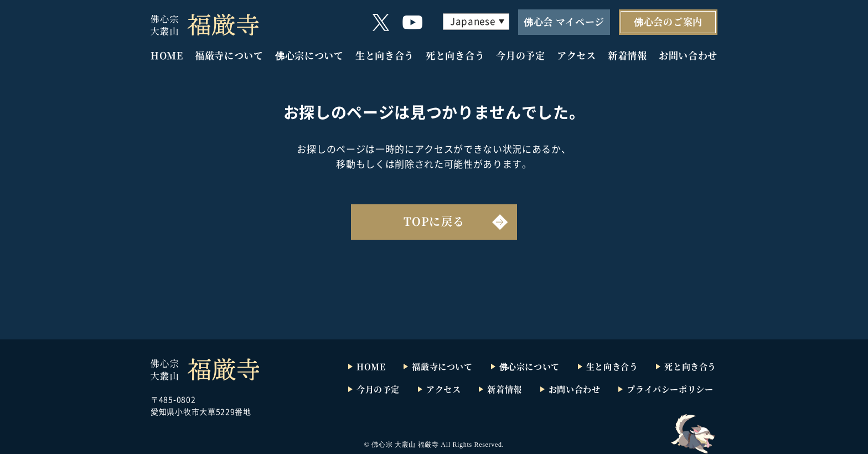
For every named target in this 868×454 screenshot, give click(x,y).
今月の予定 (520, 55)
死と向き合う (455, 55)
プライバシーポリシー (670, 389)
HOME (167, 55)
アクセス (577, 55)
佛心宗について (309, 55)
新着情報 (627, 55)
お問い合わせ (688, 55)
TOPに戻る (434, 221)
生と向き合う (385, 55)
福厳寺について (229, 55)
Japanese (472, 21)
